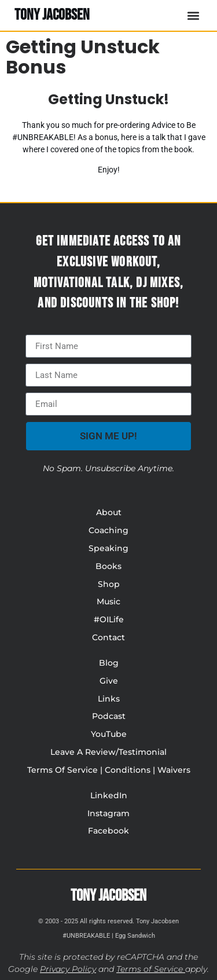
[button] (193, 15)
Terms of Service (150, 969)
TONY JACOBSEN (52, 15)
